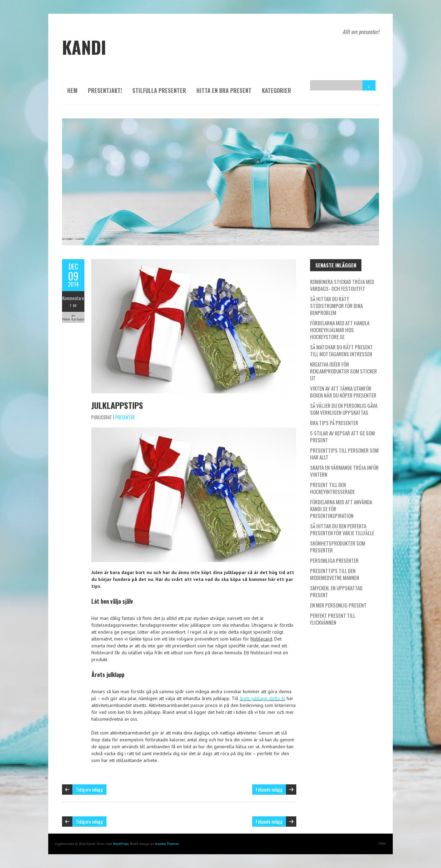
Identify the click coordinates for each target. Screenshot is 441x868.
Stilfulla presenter (159, 91)
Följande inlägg (269, 789)
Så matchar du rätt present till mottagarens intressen (341, 350)
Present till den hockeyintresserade (332, 488)
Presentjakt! (105, 91)
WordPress (121, 844)
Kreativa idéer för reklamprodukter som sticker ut (343, 371)
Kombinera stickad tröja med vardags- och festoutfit (342, 285)
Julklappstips (117, 405)
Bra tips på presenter (334, 423)
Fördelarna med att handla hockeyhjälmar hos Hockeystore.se (340, 330)
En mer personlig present (338, 605)
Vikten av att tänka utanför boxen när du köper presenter (343, 392)
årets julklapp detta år (263, 698)
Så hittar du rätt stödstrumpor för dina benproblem (336, 306)
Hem (72, 91)
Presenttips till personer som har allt (344, 454)
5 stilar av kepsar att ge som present (342, 436)
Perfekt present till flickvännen (333, 619)
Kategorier (276, 91)
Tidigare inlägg (89, 789)
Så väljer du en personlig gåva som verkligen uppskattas (344, 409)
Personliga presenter (334, 560)
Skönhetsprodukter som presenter (338, 547)
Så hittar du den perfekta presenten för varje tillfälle (342, 529)
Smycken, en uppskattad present (336, 591)
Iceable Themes (167, 844)
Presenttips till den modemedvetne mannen (335, 574)
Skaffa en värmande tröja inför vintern (344, 471)
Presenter (125, 417)
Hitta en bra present (224, 91)
